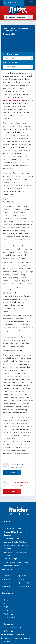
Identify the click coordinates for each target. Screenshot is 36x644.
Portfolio (7, 611)
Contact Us (8, 632)
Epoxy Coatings (10, 566)
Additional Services (12, 573)
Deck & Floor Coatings (13, 536)
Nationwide (9, 583)
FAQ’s (6, 615)
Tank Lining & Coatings (13, 546)
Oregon (7, 597)
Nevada (7, 594)
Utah (23, 587)
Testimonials (9, 622)
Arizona (7, 587)
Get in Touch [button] (10, 473)
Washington (26, 590)
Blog (6, 608)
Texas (24, 583)
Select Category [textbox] (11, 67)
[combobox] (18, 58)
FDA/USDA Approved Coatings (17, 570)
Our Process (9, 618)
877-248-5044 (15, 3)
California (8, 590)
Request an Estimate (16, 17)
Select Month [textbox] (10, 58)
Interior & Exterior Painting (15, 550)
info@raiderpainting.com (14, 642)
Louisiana (25, 594)
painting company (12, 100)
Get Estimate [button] (10, 491)
